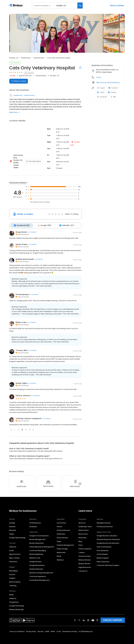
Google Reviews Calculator (107, 535)
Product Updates (85, 548)
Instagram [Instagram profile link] (102, 97)
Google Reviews (35, 561)
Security (41, 631)
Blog (80, 541)
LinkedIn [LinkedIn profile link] (112, 92)
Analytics (13, 598)
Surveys (12, 574)
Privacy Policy (31, 631)
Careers (82, 552)
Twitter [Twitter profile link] (101, 92)
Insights (12, 578)
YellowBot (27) (65, 225)
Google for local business (39, 535)
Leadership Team (85, 526)
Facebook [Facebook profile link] (113, 88)
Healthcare (26, 58)
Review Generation (37, 543)
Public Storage (62, 548)
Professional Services (105, 526)
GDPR (47, 631)
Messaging (13, 570)
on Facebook (32, 232)
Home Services (62, 537)
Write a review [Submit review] (19, 81)
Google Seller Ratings (17, 537)
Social (11, 550)
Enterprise (33, 526)
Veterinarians (39, 58)
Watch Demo (84, 530)
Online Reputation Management (42, 546)
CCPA (59, 631)
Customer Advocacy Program (108, 565)
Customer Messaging (38, 550)
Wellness (60, 559)
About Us (82, 522)
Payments (13, 561)
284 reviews (29, 72)
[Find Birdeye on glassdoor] (97, 620)
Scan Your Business (104, 546)
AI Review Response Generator (108, 539)
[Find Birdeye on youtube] (93, 620)
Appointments (15, 554)
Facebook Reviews (36, 569)
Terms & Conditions (17, 631)
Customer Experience (38, 576)
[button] (11, 429)
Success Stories (85, 556)
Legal (59, 541)
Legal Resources (85, 567)
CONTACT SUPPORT (113, 620)
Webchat (13, 546)
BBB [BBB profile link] (113, 97)
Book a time (83, 533)
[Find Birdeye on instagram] (88, 620)
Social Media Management (40, 580)
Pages (12, 533)
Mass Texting (14, 557)
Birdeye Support (103, 557)
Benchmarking (15, 581)
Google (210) (43, 225)
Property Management (65, 545)
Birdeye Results (84, 563)
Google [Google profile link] (101, 88)
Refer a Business (103, 561)
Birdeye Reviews (85, 559)
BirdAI (11, 594)
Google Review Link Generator (108, 543)
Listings (12, 522)
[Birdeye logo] (16, 6)
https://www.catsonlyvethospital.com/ (109, 83)
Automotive (61, 522)
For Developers (102, 554)
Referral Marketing (36, 554)
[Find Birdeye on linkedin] (84, 620)
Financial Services (63, 530)
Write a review (117, 5)
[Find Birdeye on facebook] (75, 620)
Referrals (13, 530)
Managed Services (104, 522)
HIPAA (53, 631)
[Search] (80, 5)
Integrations (14, 602)
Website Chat (35, 557)
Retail (59, 556)
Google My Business (37, 565)
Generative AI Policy (70, 631)
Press (81, 545)
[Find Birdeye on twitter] (79, 620)
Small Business (35, 522)
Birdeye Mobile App (16, 609)
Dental (59, 526)
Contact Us (83, 571)
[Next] (80, 483)
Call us (99, 77)
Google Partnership (17, 605)
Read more (15, 112)
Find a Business (103, 550)
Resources (82, 537)
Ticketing (13, 585)
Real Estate (61, 552)
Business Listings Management (41, 572)
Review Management (37, 539)
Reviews (12, 526)
